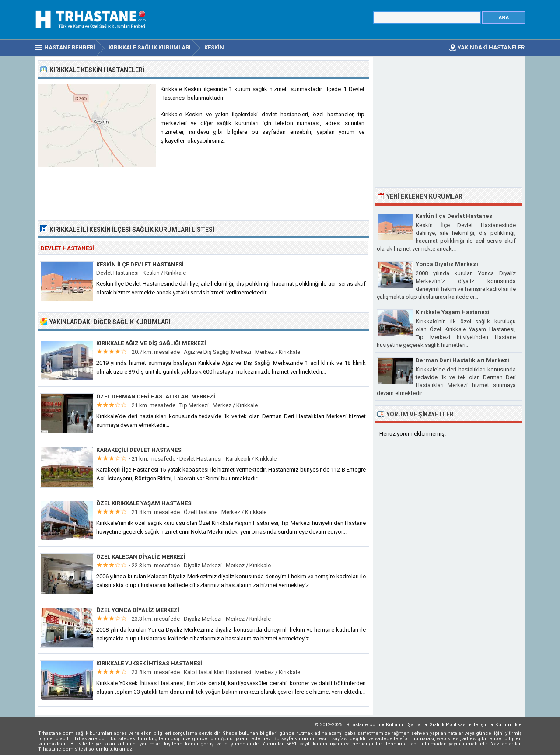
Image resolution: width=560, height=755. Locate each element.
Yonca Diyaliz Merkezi (447, 264)
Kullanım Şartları (405, 725)
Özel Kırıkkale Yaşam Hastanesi (145, 503)
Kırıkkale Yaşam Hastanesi (453, 312)
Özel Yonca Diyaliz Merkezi (138, 610)
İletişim (481, 725)
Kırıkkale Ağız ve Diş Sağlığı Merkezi (151, 343)
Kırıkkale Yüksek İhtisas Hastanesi (149, 663)
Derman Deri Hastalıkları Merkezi (462, 360)
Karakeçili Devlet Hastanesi (140, 450)
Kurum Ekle (509, 725)
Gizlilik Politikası (448, 725)
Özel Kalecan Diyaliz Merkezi (141, 557)
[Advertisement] (204, 194)
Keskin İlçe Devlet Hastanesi (140, 264)
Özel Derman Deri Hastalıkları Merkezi (156, 397)
